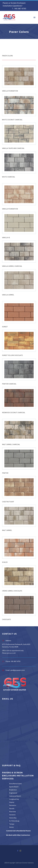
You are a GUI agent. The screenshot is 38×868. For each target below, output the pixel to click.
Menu (34, 17)
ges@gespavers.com (18, 670)
